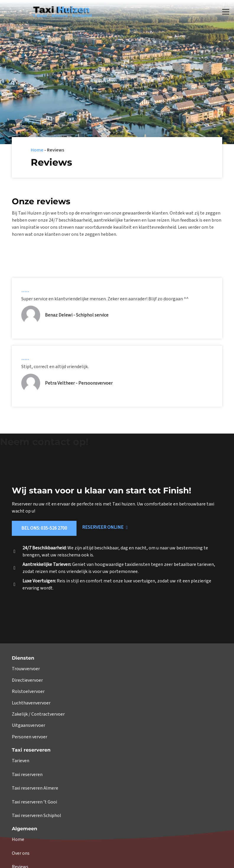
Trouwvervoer (26, 669)
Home (37, 150)
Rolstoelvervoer (28, 691)
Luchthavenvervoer (31, 703)
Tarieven (21, 761)
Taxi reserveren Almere (35, 788)
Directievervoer (27, 680)
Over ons (21, 853)
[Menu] (226, 12)
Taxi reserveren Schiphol (36, 816)
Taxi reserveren (27, 775)
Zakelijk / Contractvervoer (38, 714)
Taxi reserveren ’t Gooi (34, 802)
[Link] (49, 12)
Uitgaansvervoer (29, 725)
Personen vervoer (30, 737)
